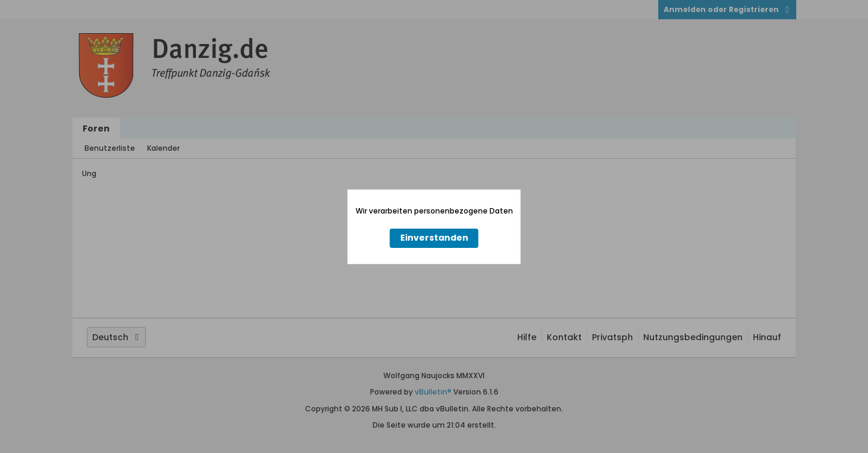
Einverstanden (434, 238)
